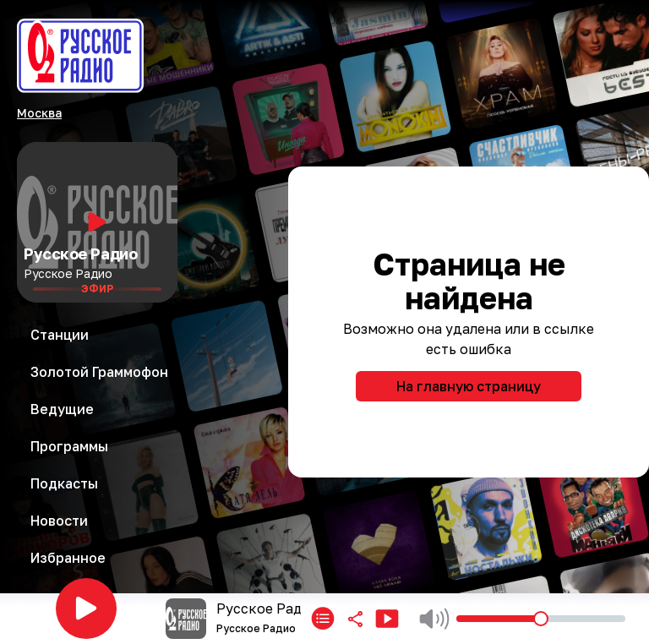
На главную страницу (469, 386)
